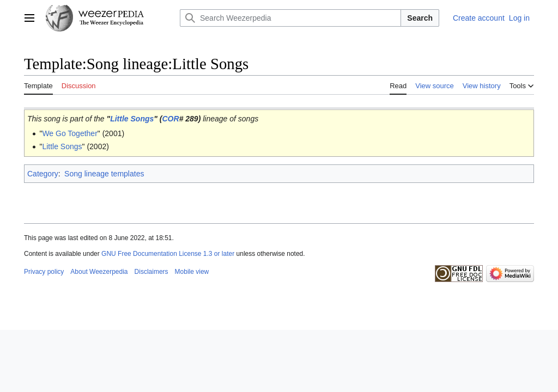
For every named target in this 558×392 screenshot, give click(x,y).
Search (420, 18)
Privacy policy (44, 272)
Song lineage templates (104, 174)
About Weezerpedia (99, 272)
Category (43, 174)
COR (171, 119)
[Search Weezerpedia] (290, 18)
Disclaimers (151, 272)
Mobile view (192, 272)
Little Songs (132, 119)
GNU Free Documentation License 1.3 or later (168, 254)
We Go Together (69, 133)
